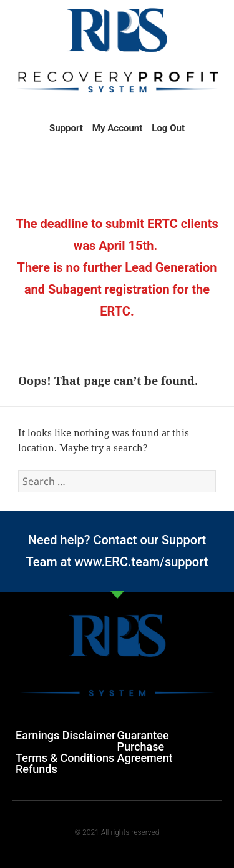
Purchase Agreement (145, 752)
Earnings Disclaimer (66, 735)
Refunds (37, 769)
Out (176, 128)
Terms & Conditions (65, 758)
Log (159, 128)
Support (66, 128)
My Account (117, 128)
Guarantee (143, 735)
